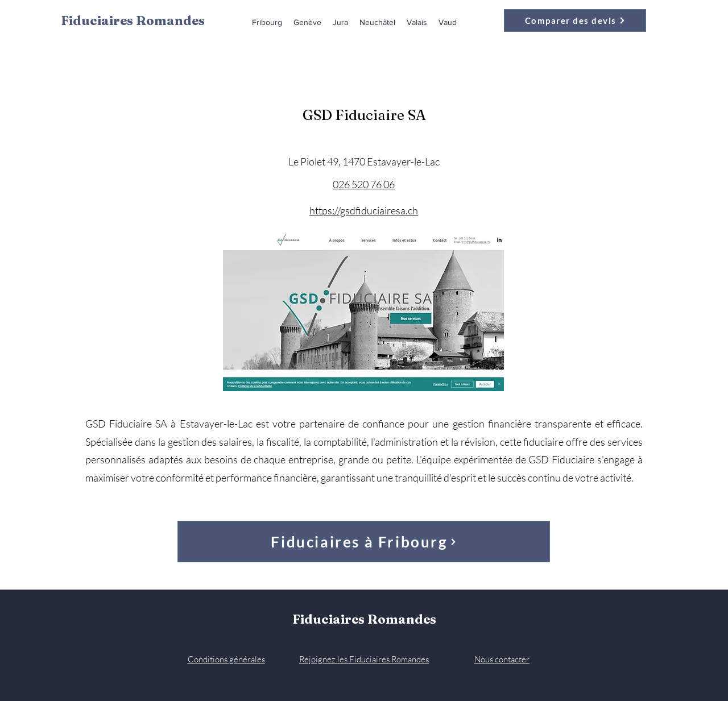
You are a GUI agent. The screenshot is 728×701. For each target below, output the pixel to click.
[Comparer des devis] (575, 20)
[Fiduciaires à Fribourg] (364, 542)
